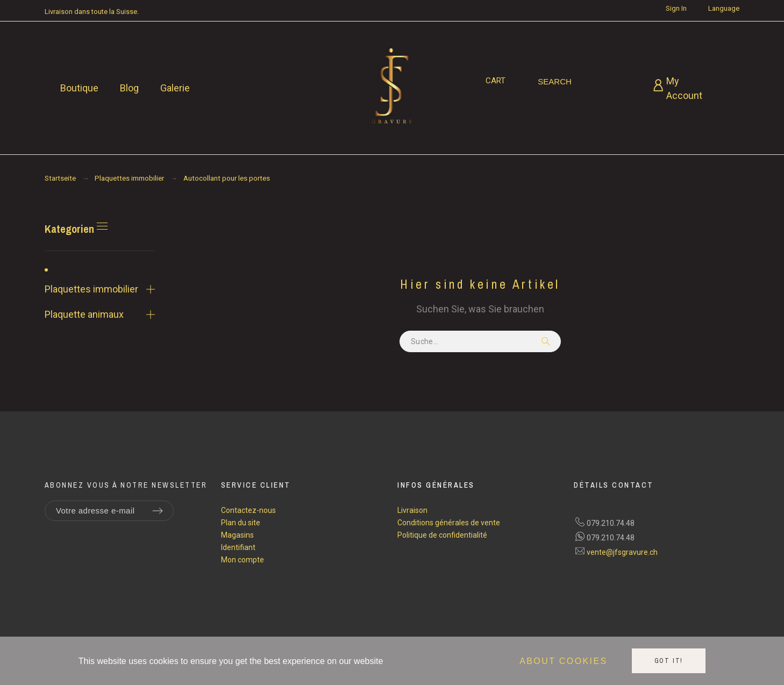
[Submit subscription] (158, 511)
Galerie (175, 88)
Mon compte (243, 560)
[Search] (555, 82)
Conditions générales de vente (449, 523)
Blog (129, 88)
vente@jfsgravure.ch (622, 552)
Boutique (79, 88)
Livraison (412, 510)
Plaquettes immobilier (91, 289)
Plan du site (241, 523)
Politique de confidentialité (442, 535)
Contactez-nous (248, 510)
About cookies (563, 661)
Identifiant (238, 547)
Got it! (669, 661)
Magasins (237, 535)
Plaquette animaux (84, 314)
